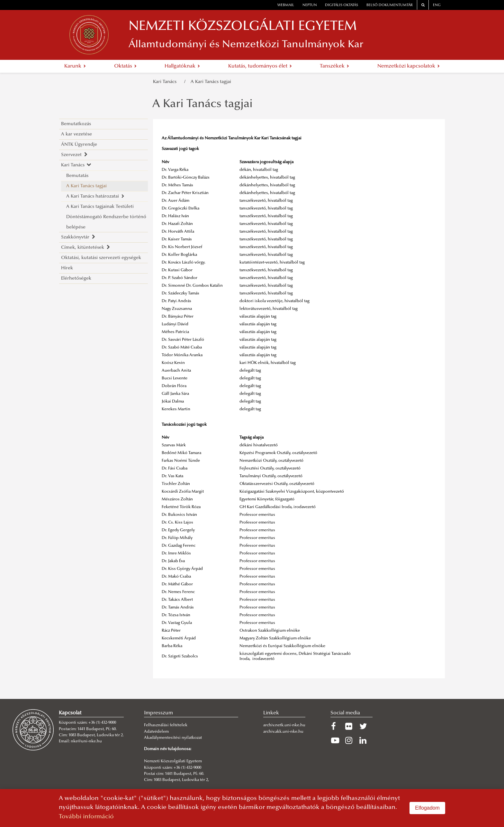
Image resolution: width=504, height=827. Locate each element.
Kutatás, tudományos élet (260, 66)
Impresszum (158, 713)
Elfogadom (427, 808)
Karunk (75, 66)
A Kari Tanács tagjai (211, 82)
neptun (310, 5)
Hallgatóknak (182, 66)
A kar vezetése (76, 134)
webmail (286, 5)
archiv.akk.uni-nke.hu (283, 732)
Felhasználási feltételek (166, 725)
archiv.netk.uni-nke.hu (284, 725)
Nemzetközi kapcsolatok (409, 66)
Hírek (67, 268)
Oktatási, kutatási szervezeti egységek (101, 258)
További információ (86, 817)
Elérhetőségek (76, 279)
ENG (437, 5)
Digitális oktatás (342, 5)
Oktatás (125, 66)
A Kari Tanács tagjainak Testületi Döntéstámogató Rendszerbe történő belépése (106, 217)
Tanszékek (334, 66)
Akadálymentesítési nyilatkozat (173, 738)
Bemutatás (77, 176)
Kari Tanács (166, 82)
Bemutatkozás (76, 124)
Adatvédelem (156, 732)
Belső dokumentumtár (390, 5)
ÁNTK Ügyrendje (79, 145)
